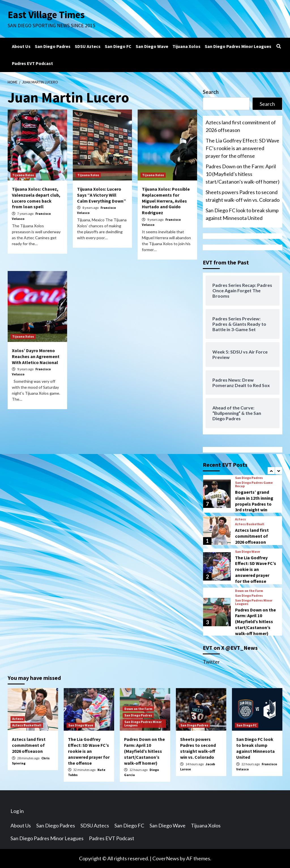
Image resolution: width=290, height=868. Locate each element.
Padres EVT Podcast (32, 63)
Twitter (211, 662)
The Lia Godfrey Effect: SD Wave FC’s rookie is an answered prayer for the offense (242, 148)
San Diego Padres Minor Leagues (238, 46)
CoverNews (166, 858)
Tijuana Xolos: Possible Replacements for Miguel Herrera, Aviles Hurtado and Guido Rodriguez (166, 201)
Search (211, 92)
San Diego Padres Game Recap (254, 484)
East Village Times (46, 15)
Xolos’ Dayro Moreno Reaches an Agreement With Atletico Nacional (36, 356)
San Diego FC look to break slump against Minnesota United (242, 214)
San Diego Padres (53, 46)
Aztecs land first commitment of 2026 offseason (241, 126)
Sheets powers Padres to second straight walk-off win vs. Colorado (243, 196)
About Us (21, 46)
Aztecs (240, 519)
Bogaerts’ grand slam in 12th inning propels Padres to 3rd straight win (254, 501)
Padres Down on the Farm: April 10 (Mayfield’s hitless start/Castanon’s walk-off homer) (243, 174)
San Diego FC (118, 46)
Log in (17, 811)
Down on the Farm (249, 591)
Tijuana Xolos (186, 46)
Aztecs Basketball (250, 524)
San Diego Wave (152, 46)
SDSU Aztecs (88, 46)
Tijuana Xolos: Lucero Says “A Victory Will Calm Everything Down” (102, 195)
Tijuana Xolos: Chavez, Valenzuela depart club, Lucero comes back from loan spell (36, 198)
